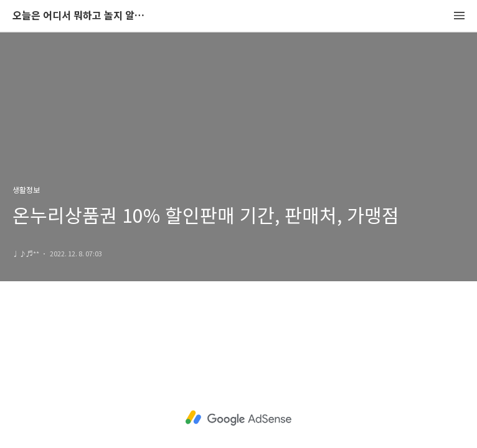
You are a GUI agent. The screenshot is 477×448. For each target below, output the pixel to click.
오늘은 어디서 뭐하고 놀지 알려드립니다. (81, 16)
